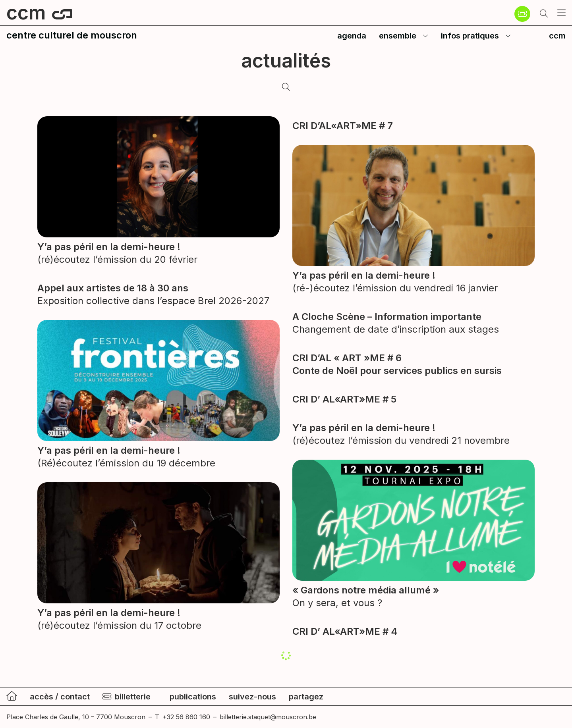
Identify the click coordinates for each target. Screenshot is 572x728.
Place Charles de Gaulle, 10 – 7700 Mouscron (76, 717)
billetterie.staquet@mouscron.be (268, 717)
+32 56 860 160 (186, 717)
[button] (544, 14)
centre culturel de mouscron (72, 35)
